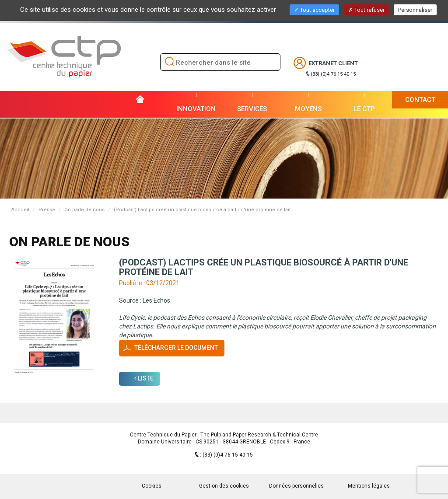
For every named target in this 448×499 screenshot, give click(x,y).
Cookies (152, 486)
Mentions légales (369, 486)
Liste (144, 378)
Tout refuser (366, 10)
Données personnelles (296, 486)
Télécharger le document (176, 348)
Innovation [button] (196, 109)
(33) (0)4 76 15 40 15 (333, 74)
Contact (420, 100)
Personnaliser (415, 10)
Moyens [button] (308, 109)
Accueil (20, 210)
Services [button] (252, 109)
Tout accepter (314, 10)
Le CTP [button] (364, 109)
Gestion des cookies (224, 486)
